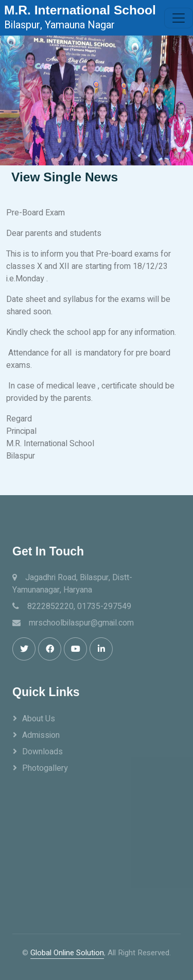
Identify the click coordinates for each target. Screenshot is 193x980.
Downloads (42, 752)
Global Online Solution (67, 953)
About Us (39, 719)
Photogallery (45, 768)
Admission (41, 735)
